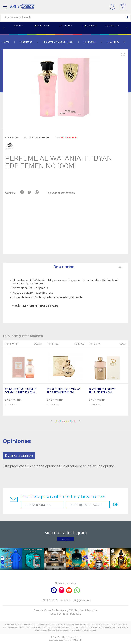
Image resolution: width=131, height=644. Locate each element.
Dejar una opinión (19, 456)
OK (116, 505)
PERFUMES (90, 42)
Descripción (88, 267)
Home (6, 42)
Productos (26, 42)
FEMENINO (113, 42)
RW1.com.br (77, 640)
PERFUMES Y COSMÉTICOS (58, 42)
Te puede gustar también (61, 193)
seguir (66, 539)
